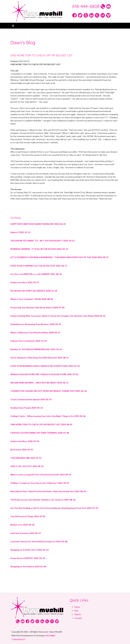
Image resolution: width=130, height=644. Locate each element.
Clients (78, 614)
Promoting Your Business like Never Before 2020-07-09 (37, 307)
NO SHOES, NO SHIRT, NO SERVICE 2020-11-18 (34, 291)
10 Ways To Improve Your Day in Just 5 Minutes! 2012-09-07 (40, 483)
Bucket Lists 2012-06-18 (22, 525)
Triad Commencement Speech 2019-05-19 (31, 399)
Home (77, 607)
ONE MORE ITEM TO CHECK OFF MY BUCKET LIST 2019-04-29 (41, 424)
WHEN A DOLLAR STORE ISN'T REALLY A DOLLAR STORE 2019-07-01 (44, 374)
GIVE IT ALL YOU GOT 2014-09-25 (27, 466)
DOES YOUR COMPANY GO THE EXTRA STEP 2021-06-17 (39, 266)
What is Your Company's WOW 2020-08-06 (32, 299)
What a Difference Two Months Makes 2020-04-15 (35, 332)
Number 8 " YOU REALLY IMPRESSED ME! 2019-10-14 (36, 349)
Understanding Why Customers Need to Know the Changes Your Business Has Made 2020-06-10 (58, 316)
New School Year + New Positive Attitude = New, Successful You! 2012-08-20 (48, 491)
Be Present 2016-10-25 (22, 450)
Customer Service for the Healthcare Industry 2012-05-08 (39, 541)
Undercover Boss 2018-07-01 (25, 441)
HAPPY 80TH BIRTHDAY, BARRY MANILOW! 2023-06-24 (38, 224)
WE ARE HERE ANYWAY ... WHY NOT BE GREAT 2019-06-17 (39, 383)
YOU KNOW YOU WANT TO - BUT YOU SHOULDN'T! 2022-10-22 (42, 241)
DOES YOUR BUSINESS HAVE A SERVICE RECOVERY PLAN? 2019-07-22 (45, 366)
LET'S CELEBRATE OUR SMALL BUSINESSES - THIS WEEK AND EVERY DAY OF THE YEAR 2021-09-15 (59, 257)
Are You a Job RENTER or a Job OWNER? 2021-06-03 (36, 274)
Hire (76, 611)
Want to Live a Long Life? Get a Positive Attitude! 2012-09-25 (41, 475)
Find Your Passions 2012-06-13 (26, 533)
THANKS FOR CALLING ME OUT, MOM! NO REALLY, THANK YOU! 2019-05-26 (48, 391)
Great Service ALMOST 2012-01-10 (28, 558)
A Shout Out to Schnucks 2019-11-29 (29, 341)
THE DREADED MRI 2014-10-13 (26, 458)
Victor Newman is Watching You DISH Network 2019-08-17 (39, 358)
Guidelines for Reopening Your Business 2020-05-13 (36, 324)
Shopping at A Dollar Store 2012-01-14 (29, 550)
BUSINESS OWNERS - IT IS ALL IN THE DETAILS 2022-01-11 (39, 249)
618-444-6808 (86, 6)
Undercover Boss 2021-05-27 (25, 282)
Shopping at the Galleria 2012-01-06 (28, 566)
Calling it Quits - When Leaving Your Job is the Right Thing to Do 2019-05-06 (48, 416)
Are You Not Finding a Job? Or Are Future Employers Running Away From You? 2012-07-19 (54, 508)
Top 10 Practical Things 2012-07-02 (28, 516)
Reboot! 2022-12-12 (20, 232)
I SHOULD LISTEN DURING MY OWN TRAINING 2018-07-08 (40, 433)
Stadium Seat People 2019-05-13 (27, 408)
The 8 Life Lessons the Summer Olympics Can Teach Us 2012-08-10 (43, 500)
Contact (78, 618)
